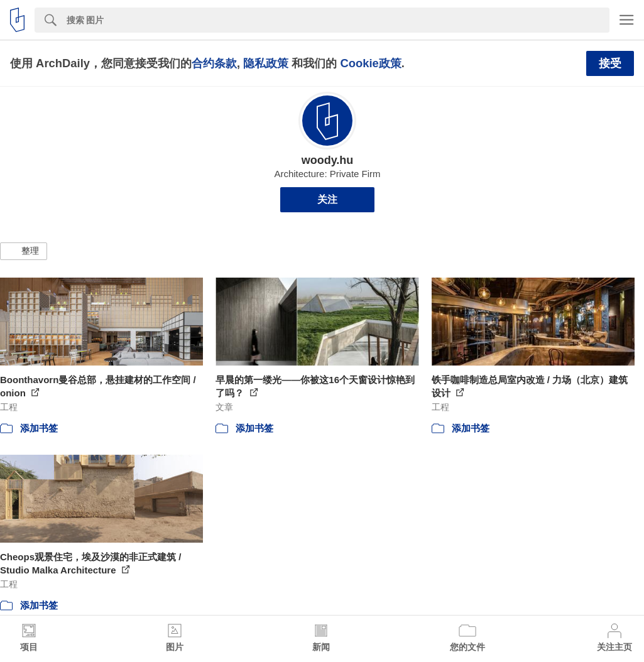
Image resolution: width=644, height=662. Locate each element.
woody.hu (328, 160)
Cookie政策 (370, 63)
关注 (327, 199)
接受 (610, 63)
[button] (24, 251)
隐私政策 (266, 63)
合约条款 (214, 63)
